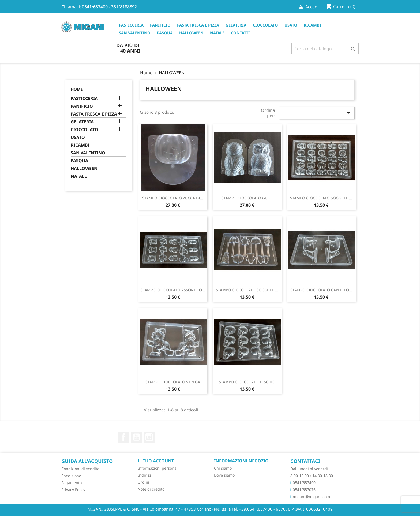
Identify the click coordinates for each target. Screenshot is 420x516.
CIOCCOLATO (265, 25)
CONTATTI (240, 33)
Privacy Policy (73, 490)
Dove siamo (224, 475)
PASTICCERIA (131, 25)
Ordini (143, 482)
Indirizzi (145, 475)
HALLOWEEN (191, 33)
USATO (291, 25)
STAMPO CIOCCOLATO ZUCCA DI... (173, 198)
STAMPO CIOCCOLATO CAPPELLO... (321, 290)
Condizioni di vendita (80, 469)
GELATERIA (236, 25)
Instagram (149, 437)
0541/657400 (303, 483)
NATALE (217, 33)
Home (77, 89)
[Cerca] (325, 49)
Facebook (123, 437)
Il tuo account (156, 461)
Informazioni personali (158, 468)
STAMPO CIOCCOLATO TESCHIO (247, 382)
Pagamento (72, 483)
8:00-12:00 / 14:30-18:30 (312, 476)
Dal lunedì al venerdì (309, 469)
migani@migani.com (310, 497)
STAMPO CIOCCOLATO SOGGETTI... (321, 198)
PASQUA (165, 33)
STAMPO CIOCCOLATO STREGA (173, 382)
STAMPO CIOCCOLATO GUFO (247, 198)
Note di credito (151, 489)
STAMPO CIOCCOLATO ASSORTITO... (173, 290)
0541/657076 (303, 490)
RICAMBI (312, 25)
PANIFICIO (160, 25)
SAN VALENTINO (135, 33)
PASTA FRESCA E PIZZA (198, 25)
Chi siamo (223, 468)
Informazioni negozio (241, 461)
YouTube (136, 437)
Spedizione (71, 476)
